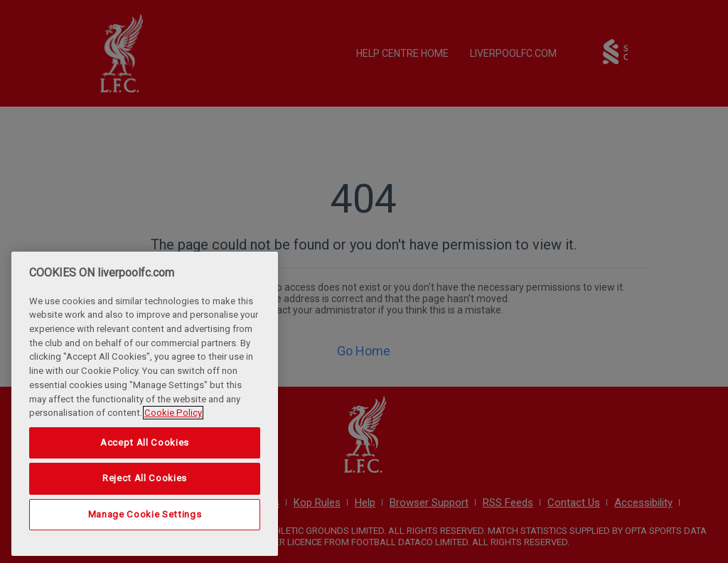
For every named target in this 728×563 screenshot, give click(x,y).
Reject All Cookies (145, 478)
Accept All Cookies (145, 443)
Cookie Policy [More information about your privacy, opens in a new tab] (173, 413)
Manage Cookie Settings (145, 514)
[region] (145, 404)
